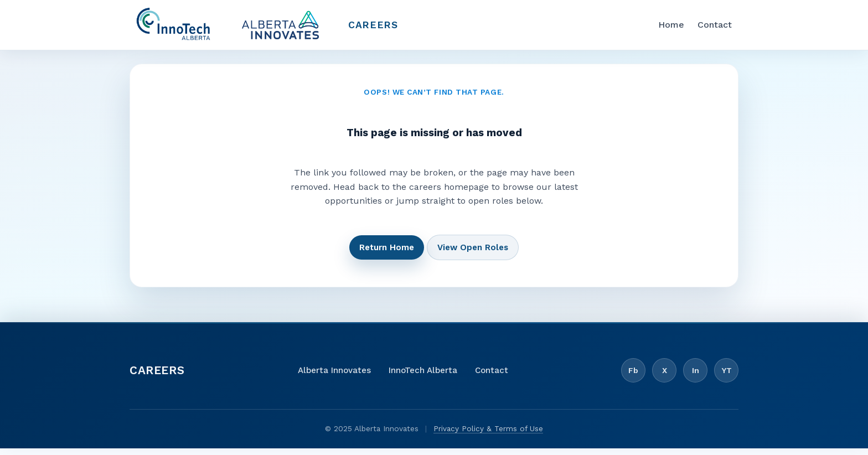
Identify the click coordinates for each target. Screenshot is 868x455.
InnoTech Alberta (423, 377)
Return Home (387, 254)
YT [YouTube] (727, 377)
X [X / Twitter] (665, 377)
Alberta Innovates (334, 377)
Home (671, 28)
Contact (715, 28)
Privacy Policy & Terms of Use (488, 435)
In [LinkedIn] (696, 377)
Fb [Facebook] (633, 377)
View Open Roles (473, 254)
